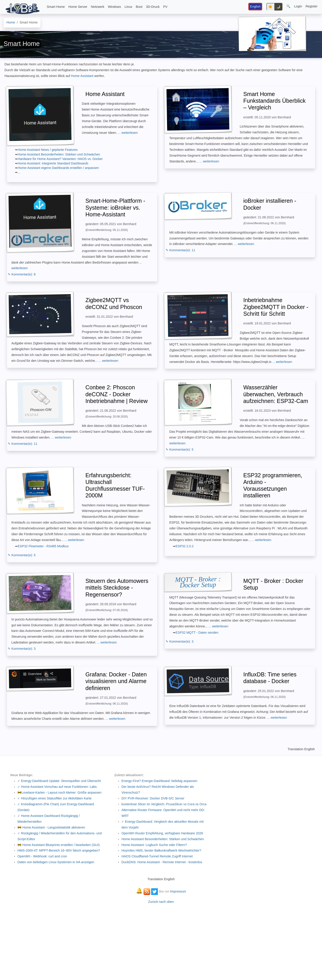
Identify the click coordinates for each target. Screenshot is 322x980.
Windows (114, 7)
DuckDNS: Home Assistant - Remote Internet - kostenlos (162, 862)
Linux (128, 7)
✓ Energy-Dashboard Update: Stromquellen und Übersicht (59, 781)
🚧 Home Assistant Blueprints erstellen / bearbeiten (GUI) (59, 845)
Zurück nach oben (161, 902)
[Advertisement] (161, 940)
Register (311, 6)
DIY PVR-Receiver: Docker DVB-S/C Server (153, 798)
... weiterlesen (128, 133)
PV (165, 7)
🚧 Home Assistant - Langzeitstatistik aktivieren (51, 827)
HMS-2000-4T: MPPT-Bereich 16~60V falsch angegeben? (59, 850)
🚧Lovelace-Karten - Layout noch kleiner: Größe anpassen (59, 793)
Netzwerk (98, 7)
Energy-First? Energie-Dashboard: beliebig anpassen (159, 781)
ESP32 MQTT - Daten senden (197, 633)
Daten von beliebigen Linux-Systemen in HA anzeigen (56, 862)
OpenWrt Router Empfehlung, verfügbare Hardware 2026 (162, 833)
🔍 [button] (288, 6)
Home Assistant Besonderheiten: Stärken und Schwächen (59, 154)
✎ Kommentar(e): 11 (180, 250)
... (19, 172)
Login (298, 6)
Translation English (301, 749)
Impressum (178, 891)
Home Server (78, 7)
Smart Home (56, 7)
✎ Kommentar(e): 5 (180, 450)
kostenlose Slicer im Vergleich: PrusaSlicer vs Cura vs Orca (164, 804)
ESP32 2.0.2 (185, 546)
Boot (139, 7)
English (255, 6)
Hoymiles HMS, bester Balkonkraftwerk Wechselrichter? (161, 850)
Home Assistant (83, 76)
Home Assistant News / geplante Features (48, 150)
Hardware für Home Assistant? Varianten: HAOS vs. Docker (60, 159)
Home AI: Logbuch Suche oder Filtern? (154, 845)
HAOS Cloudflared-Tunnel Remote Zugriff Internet (157, 856)
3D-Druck (153, 7)
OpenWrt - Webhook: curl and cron (42, 856)
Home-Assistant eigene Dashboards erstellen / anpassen (58, 168)
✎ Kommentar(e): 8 (22, 274)
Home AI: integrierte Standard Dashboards (53, 163)
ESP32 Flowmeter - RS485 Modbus (43, 546)
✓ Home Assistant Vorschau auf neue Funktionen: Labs (57, 787)
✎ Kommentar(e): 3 (22, 649)
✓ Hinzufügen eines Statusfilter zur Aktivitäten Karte (54, 798)
